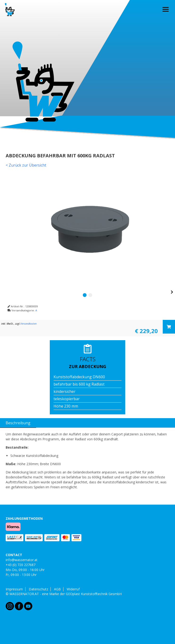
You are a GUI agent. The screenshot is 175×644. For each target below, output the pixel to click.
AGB (57, 589)
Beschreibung (18, 423)
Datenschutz (38, 589)
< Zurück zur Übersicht (26, 165)
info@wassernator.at (22, 560)
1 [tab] (85, 295)
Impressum (14, 589)
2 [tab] (90, 295)
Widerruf (73, 589)
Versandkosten (28, 324)
